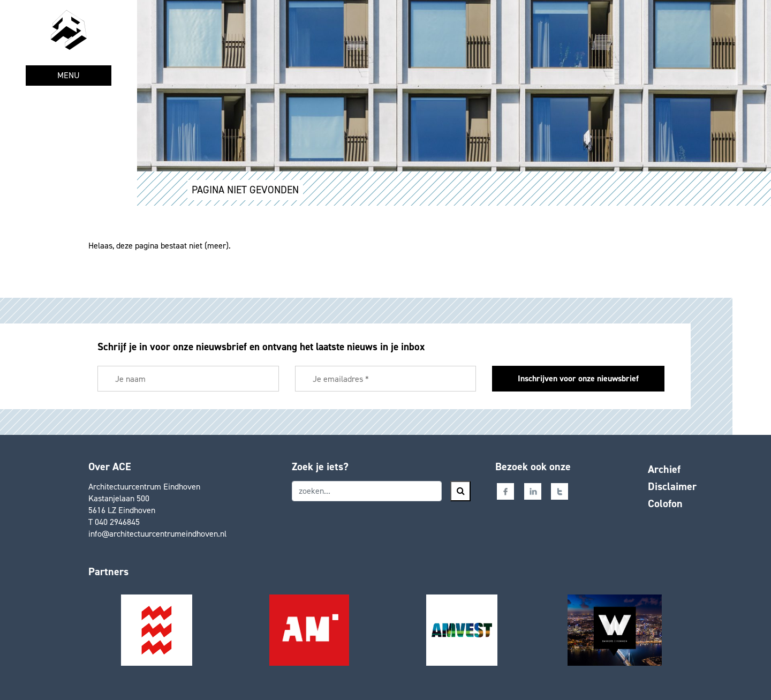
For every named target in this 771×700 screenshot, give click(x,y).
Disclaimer (672, 486)
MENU (69, 75)
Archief (664, 469)
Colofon (665, 503)
